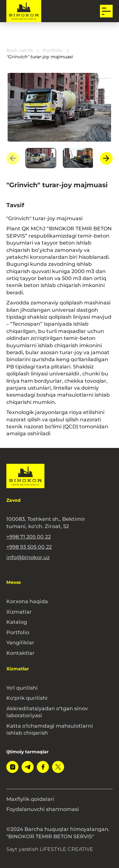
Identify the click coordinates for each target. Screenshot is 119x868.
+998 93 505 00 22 (29, 547)
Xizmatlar (19, 612)
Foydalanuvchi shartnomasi (43, 809)
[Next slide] (106, 158)
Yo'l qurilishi (22, 688)
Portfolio (18, 632)
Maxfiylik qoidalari (30, 799)
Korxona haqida (27, 601)
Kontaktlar (20, 653)
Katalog (17, 622)
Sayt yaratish (50, 849)
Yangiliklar (20, 642)
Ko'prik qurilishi (27, 698)
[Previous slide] (13, 158)
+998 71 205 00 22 (29, 537)
